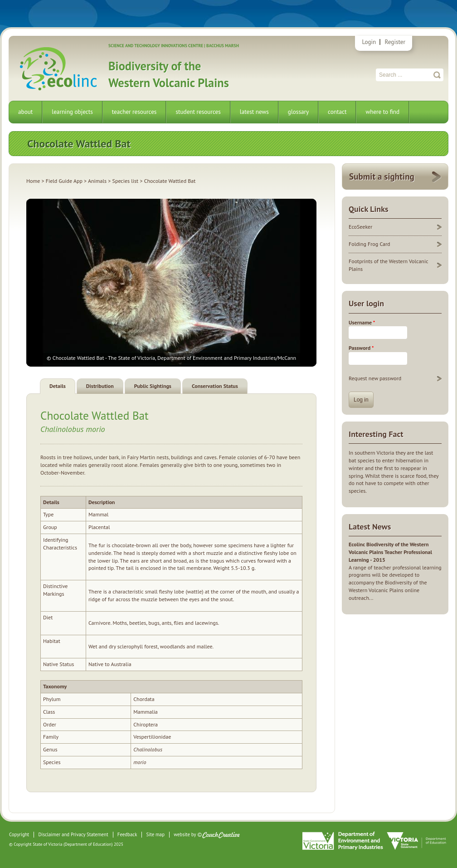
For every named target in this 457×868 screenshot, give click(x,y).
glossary (298, 112)
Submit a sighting (382, 176)
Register (395, 42)
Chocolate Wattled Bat (95, 415)
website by (185, 834)
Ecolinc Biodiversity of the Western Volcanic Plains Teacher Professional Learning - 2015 (390, 552)
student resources (198, 112)
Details (58, 386)
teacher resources (134, 112)
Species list (126, 181)
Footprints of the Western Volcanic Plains (389, 265)
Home (33, 181)
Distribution (100, 386)
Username (362, 322)
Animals (97, 181)
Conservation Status (215, 386)
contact (337, 112)
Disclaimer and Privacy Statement (73, 834)
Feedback (127, 834)
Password (361, 348)
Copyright (19, 834)
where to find (382, 112)
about (25, 112)
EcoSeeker (360, 227)
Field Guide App (64, 181)
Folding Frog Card (369, 244)
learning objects (72, 112)
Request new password (375, 378)
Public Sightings (153, 386)
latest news (254, 112)
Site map (156, 834)
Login (369, 42)
